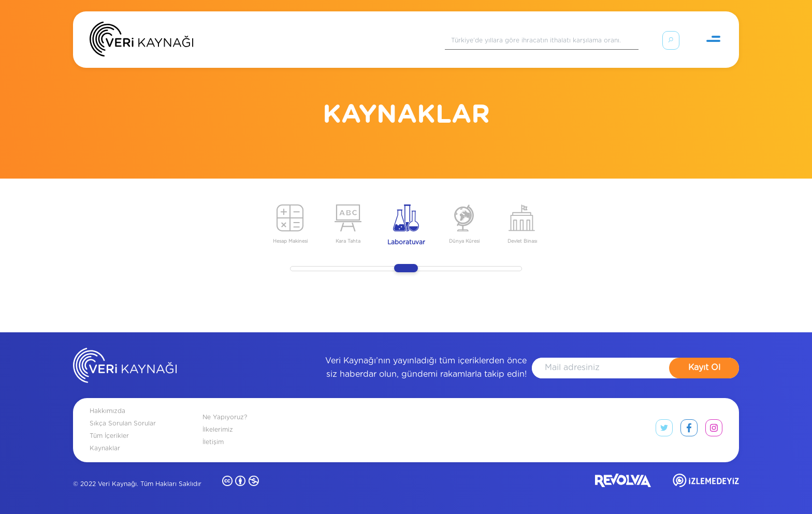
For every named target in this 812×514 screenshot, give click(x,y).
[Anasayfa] (141, 41)
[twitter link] (664, 430)
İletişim (213, 442)
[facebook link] (689, 430)
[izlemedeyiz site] (706, 483)
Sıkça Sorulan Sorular (123, 423)
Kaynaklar (105, 448)
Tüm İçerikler (109, 436)
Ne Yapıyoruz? (225, 417)
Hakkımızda (107, 411)
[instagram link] (714, 430)
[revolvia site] (623, 483)
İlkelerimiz (218, 430)
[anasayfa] (125, 368)
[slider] (406, 268)
